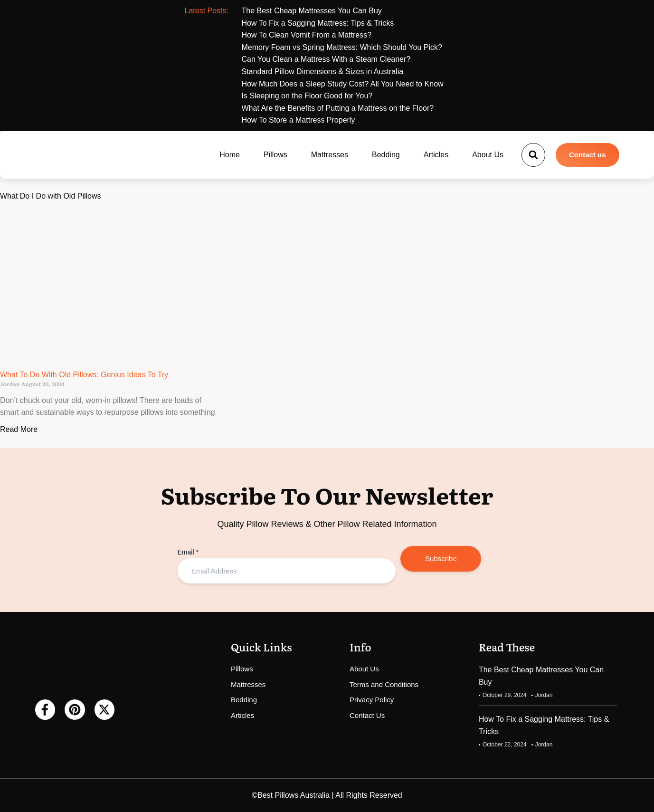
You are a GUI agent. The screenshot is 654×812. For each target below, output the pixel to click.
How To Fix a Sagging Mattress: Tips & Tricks (544, 725)
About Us (488, 155)
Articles (436, 155)
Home (230, 155)
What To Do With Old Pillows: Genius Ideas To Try (84, 375)
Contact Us (367, 715)
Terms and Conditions (384, 684)
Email (188, 552)
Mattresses (330, 155)
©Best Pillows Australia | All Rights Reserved (327, 795)
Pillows (275, 155)
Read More (19, 429)
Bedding (386, 155)
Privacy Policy (372, 700)
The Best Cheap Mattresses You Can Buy (541, 676)
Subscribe (441, 559)
